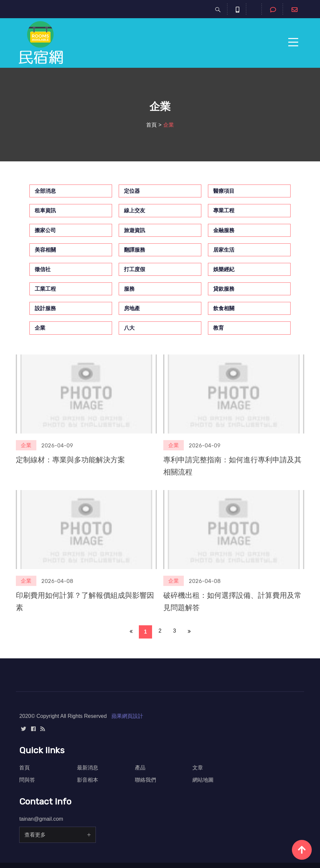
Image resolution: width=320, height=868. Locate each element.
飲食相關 (224, 308)
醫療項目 (224, 191)
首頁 (151, 125)
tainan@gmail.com (41, 819)
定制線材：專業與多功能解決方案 (70, 460)
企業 (40, 328)
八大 (129, 328)
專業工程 (224, 210)
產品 (140, 768)
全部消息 (45, 191)
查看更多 (35, 835)
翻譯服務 (135, 250)
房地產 (132, 308)
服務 (129, 289)
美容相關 (45, 250)
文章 (198, 768)
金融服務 (224, 230)
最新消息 (88, 768)
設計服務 (45, 308)
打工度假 (135, 269)
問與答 (27, 780)
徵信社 (43, 269)
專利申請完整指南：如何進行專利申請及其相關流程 (232, 466)
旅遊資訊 (135, 230)
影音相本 (88, 780)
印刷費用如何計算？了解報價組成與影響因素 (85, 601)
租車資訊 (45, 210)
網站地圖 (203, 780)
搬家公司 (45, 230)
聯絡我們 (145, 780)
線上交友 (135, 210)
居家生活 (224, 250)
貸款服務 (224, 289)
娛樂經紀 (224, 269)
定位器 (132, 191)
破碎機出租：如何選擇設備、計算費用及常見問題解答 (232, 601)
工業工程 (45, 289)
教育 (219, 328)
